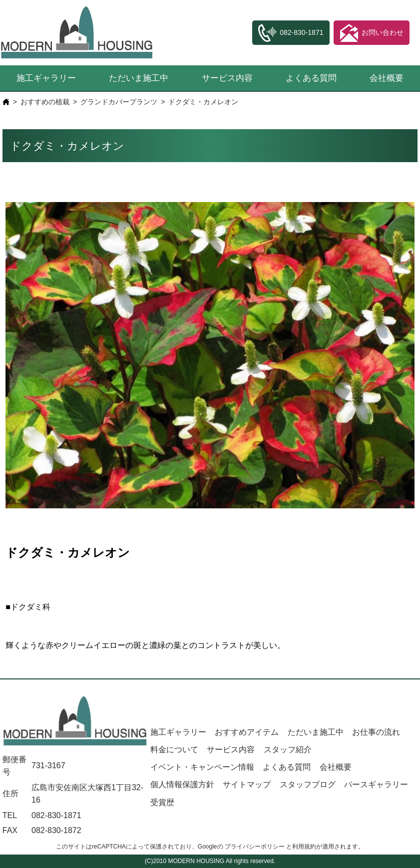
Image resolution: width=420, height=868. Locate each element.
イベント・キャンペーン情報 (202, 767)
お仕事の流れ (376, 732)
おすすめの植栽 (45, 102)
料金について (174, 750)
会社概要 (336, 767)
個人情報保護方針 (182, 784)
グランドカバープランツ (119, 102)
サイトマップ (247, 784)
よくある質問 (311, 78)
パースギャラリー (376, 784)
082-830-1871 (56, 815)
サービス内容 (227, 78)
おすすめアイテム (247, 732)
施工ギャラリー (46, 78)
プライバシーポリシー (255, 847)
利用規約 (304, 847)
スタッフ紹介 (288, 750)
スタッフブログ (308, 784)
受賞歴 (162, 802)
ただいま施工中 (139, 78)
